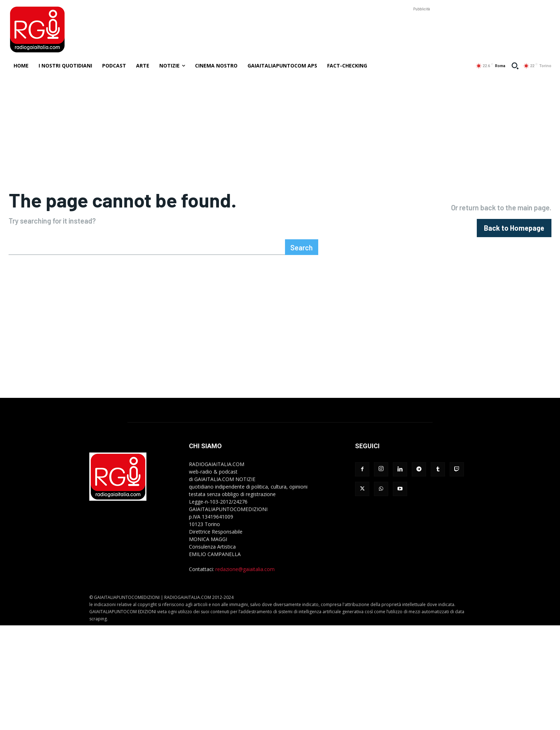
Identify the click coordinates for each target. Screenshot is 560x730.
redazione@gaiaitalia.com (245, 572)
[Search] (302, 250)
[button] (515, 66)
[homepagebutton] (514, 229)
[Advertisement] (421, 29)
